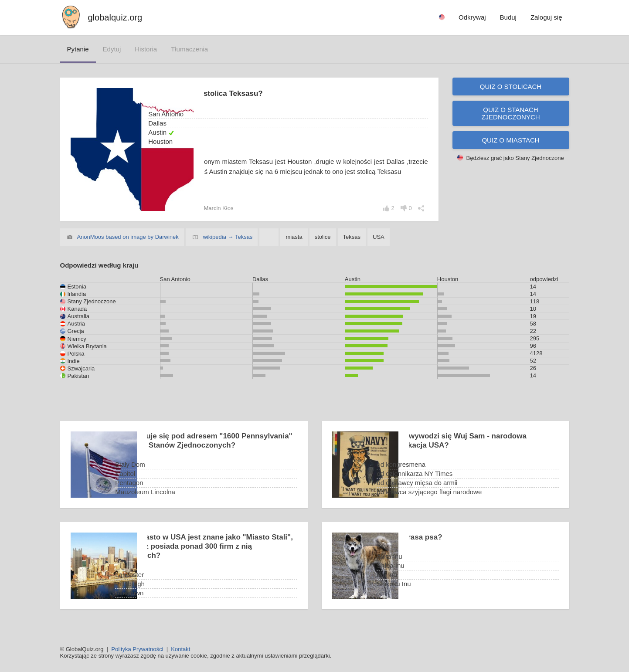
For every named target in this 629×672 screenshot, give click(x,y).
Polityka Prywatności (137, 649)
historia (146, 49)
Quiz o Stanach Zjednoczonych (510, 113)
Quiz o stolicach (511, 87)
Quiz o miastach (510, 140)
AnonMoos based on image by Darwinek (127, 238)
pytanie (78, 49)
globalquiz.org (115, 17)
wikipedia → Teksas (228, 238)
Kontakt (180, 649)
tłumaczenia (189, 49)
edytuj (112, 49)
